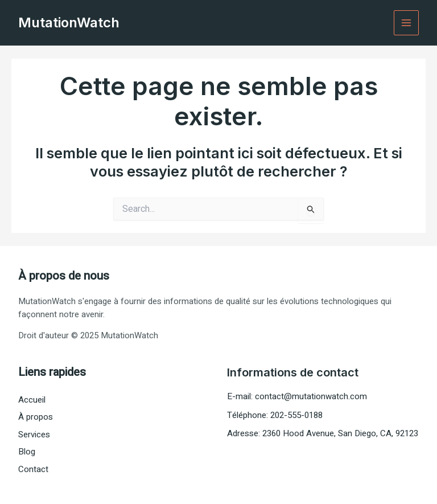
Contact (33, 469)
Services (34, 435)
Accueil (32, 400)
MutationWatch (69, 22)
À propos (36, 417)
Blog (27, 452)
